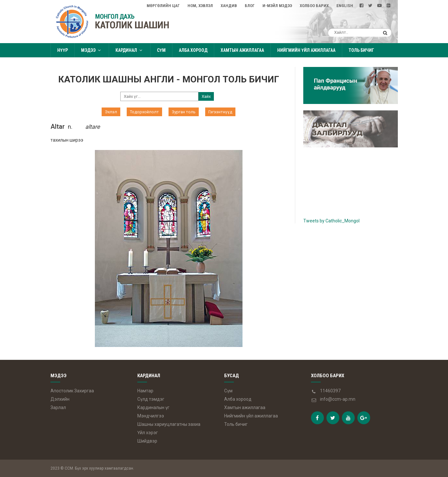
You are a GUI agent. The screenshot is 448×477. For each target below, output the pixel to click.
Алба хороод (193, 50)
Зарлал (58, 407)
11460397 (330, 391)
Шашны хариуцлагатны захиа (169, 424)
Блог (250, 6)
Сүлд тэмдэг (151, 399)
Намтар (145, 391)
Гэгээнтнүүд (220, 112)
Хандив (229, 6)
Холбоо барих (314, 6)
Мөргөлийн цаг (163, 6)
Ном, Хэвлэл (200, 6)
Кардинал (130, 50)
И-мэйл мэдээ (277, 6)
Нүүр (63, 50)
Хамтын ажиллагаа (242, 50)
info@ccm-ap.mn (338, 399)
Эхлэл (111, 112)
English (345, 6)
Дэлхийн (60, 399)
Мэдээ (92, 50)
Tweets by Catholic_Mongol (331, 221)
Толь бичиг (361, 50)
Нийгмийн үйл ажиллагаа (306, 50)
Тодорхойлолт (144, 112)
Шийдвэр (147, 441)
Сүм (161, 50)
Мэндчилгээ (151, 416)
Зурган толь (184, 112)
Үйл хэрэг (148, 433)
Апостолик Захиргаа (72, 391)
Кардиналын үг (153, 407)
